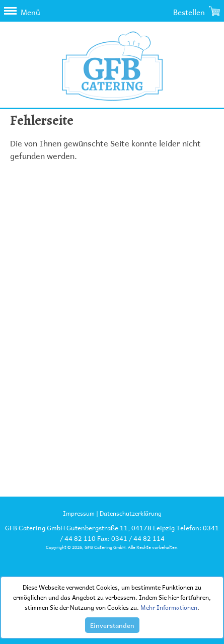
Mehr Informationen (169, 607)
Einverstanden (112, 625)
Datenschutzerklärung (131, 513)
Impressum (79, 513)
